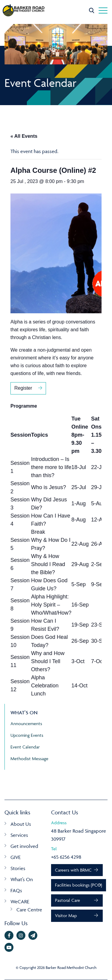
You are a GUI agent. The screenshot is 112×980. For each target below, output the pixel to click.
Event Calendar (25, 747)
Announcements (26, 723)
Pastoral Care (67, 900)
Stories (18, 868)
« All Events (24, 136)
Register (23, 388)
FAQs (16, 890)
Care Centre (29, 910)
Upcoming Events (27, 735)
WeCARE (20, 902)
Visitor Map (66, 915)
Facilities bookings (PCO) (79, 885)
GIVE (16, 857)
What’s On (22, 879)
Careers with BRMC (73, 870)
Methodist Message (29, 759)
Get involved (24, 846)
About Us (21, 824)
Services (19, 835)
